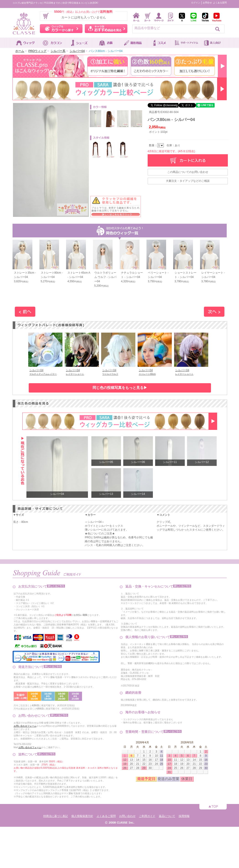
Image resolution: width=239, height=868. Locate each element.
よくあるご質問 (106, 816)
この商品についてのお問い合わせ (188, 172)
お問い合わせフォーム (25, 726)
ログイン (196, 3)
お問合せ (207, 3)
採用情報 (184, 816)
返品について (167, 816)
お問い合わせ (127, 816)
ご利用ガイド (147, 816)
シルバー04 (77, 51)
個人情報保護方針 (82, 816)
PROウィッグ (37, 51)
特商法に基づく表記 (56, 816)
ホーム (20, 51)
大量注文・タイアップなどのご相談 (188, 181)
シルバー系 (58, 51)
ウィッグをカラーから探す (61, 29)
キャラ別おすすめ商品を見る (106, 29)
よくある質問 (220, 3)
